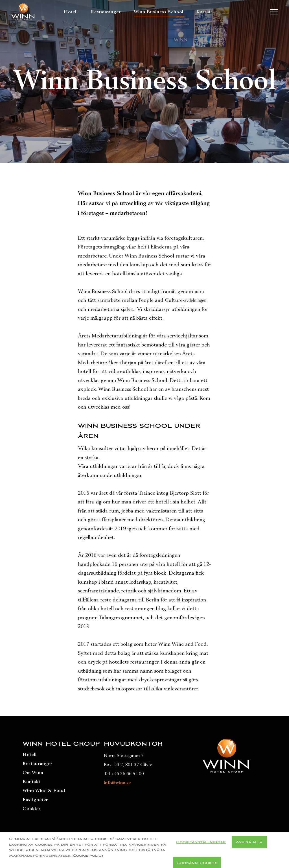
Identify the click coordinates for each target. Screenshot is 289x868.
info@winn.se (117, 783)
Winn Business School (159, 12)
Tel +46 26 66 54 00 (124, 774)
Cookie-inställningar (201, 844)
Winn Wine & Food (44, 791)
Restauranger (106, 12)
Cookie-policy (88, 858)
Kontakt (31, 782)
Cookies (32, 809)
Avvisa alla (249, 844)
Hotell (71, 12)
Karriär (204, 12)
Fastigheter (35, 800)
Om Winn (33, 773)
